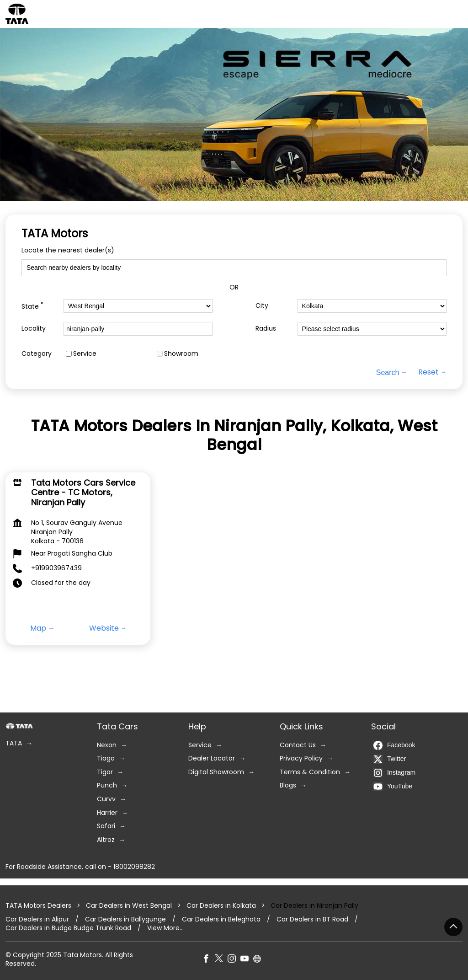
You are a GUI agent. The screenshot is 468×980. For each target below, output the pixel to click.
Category (37, 354)
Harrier (107, 813)
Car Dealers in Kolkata (221, 905)
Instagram (394, 773)
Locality (34, 329)
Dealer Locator (212, 758)
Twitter (390, 759)
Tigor (105, 772)
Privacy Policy (301, 758)
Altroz (106, 840)
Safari (106, 826)
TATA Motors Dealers (39, 905)
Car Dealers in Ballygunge (125, 919)
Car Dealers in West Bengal (129, 905)
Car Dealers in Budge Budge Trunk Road (68, 928)
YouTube (393, 787)
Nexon (107, 745)
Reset (428, 372)
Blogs (288, 785)
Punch (107, 785)
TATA (14, 743)
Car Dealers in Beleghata (221, 919)
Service (85, 354)
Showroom (181, 354)
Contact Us (298, 745)
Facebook (394, 745)
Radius (266, 329)
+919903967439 (56, 568)
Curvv (106, 799)
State (32, 306)
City (262, 306)
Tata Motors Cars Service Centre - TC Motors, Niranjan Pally (83, 492)
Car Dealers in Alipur (37, 919)
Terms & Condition (310, 772)
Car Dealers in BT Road (312, 919)
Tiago (106, 758)
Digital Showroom (216, 772)
